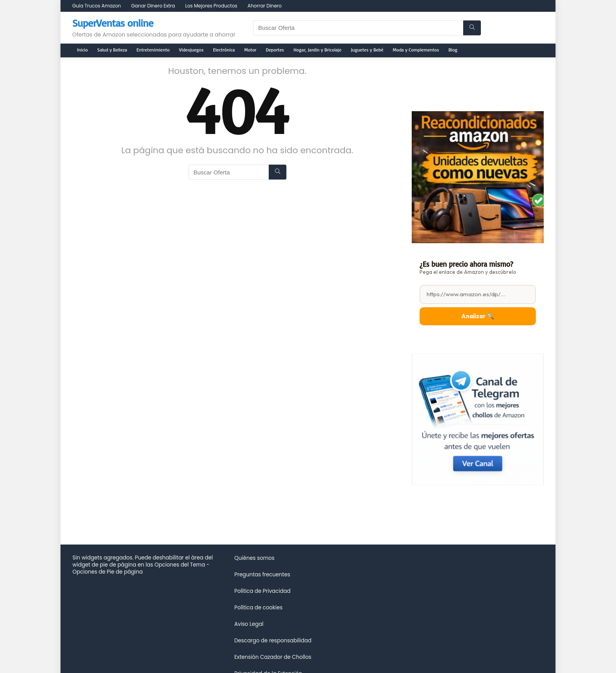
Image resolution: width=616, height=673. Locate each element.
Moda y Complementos (416, 50)
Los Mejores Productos (211, 6)
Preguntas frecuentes (262, 575)
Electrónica (224, 50)
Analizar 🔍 (478, 316)
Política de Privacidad (262, 591)
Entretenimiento (153, 50)
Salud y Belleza (112, 50)
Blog (453, 50)
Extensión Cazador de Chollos (273, 657)
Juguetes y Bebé (367, 50)
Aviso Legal (249, 624)
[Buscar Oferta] (472, 28)
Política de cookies (258, 608)
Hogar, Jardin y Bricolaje (317, 50)
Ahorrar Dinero (265, 6)
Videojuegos (191, 50)
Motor (250, 50)
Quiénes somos (254, 558)
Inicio (82, 50)
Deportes (275, 50)
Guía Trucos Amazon (97, 6)
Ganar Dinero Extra (153, 6)
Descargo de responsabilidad (273, 641)
